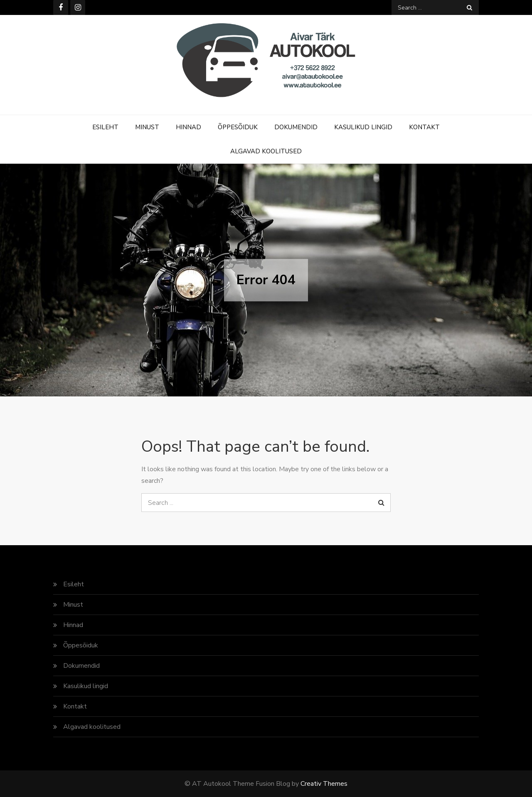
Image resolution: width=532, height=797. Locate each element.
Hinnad (188, 127)
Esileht (105, 127)
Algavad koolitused (266, 151)
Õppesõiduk (238, 127)
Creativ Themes (324, 784)
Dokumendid (296, 127)
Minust (147, 127)
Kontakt (424, 127)
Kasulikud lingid (363, 127)
